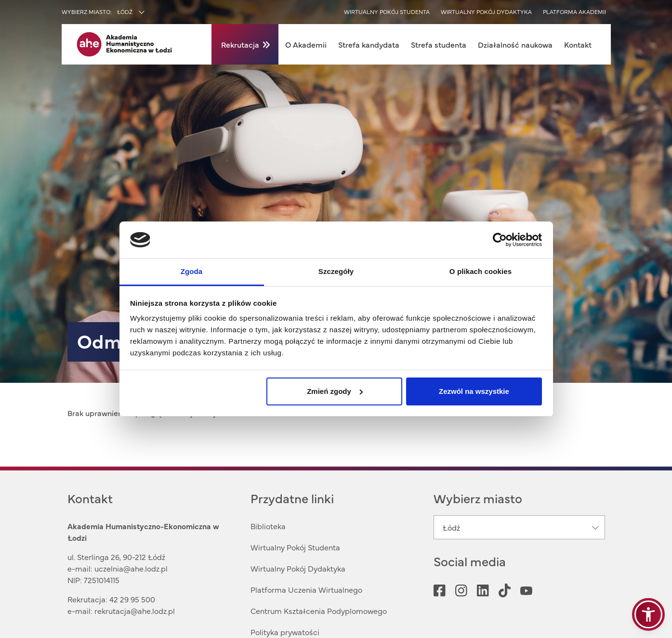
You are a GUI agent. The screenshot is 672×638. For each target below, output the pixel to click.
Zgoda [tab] (192, 271)
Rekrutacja (240, 44)
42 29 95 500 (132, 599)
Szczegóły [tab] (336, 271)
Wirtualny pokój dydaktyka (486, 12)
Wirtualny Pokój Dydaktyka (298, 568)
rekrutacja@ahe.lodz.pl (135, 611)
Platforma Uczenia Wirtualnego (306, 589)
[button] (648, 614)
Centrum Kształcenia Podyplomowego (319, 611)
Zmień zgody (335, 391)
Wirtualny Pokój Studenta (295, 547)
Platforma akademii (574, 12)
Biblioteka (268, 526)
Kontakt (578, 44)
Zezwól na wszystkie (474, 391)
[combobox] (151, 13)
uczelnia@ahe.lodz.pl (131, 568)
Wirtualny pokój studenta (387, 12)
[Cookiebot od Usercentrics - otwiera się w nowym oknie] (500, 240)
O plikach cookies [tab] (481, 271)
